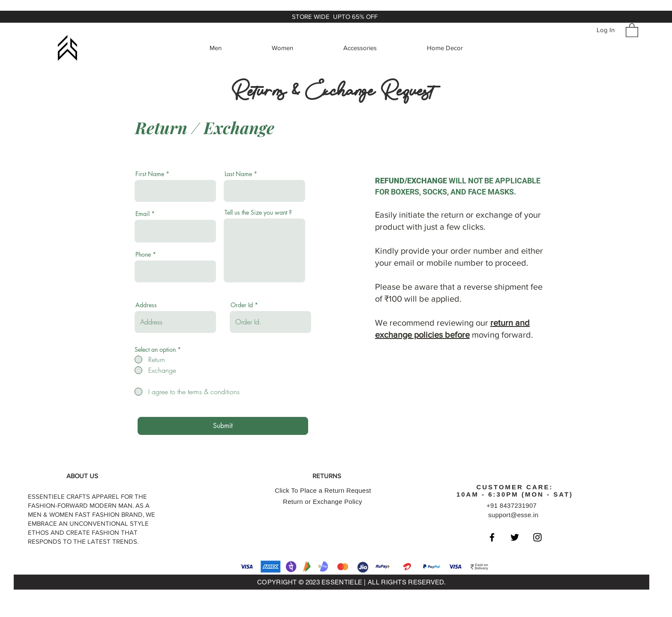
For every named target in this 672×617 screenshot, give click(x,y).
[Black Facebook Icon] (492, 537)
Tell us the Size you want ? (258, 213)
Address (146, 305)
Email (142, 214)
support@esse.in (513, 515)
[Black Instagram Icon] (537, 537)
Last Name (238, 174)
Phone (143, 255)
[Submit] (223, 426)
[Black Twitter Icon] (515, 537)
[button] (632, 30)
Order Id (242, 305)
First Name (150, 174)
